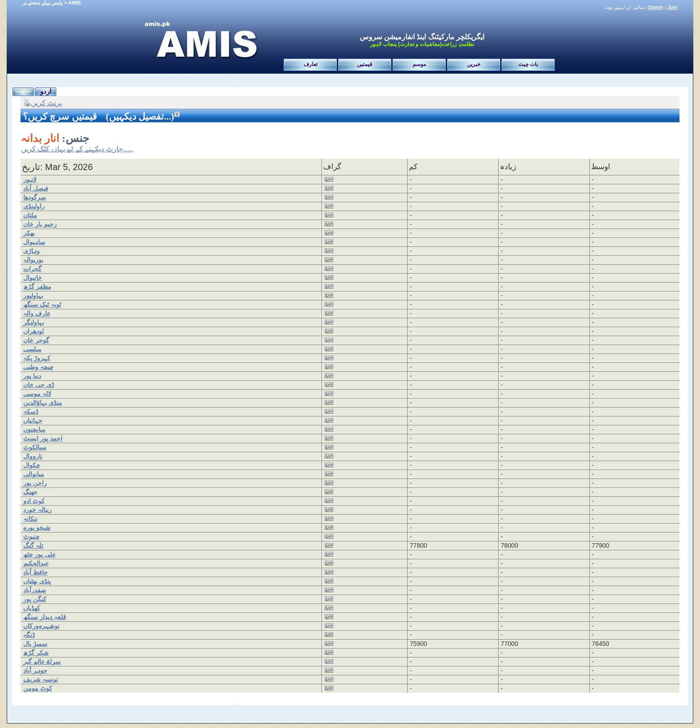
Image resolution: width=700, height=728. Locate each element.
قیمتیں (365, 64)
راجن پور (35, 483)
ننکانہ (30, 519)
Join (673, 7)
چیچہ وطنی (38, 367)
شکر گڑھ (36, 653)
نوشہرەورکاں (41, 626)
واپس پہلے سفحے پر (42, 3)
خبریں (474, 64)
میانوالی (34, 474)
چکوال (32, 465)
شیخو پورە (37, 528)
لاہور (30, 179)
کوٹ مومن (38, 688)
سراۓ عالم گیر (42, 661)
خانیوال (33, 278)
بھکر (29, 233)
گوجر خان (36, 340)
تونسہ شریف (41, 679)
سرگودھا (35, 197)
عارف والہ (37, 313)
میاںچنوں (34, 429)
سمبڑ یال (35, 644)
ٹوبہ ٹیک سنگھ (42, 304)
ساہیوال (34, 242)
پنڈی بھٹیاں (37, 581)
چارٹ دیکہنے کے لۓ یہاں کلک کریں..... (77, 149)
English (23, 91)
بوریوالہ (33, 260)
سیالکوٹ (35, 447)
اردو (46, 91)
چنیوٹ (31, 537)
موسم (419, 64)
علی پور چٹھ (40, 554)
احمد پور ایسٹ (43, 438)
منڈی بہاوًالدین (43, 403)
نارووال (33, 456)
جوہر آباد (35, 670)
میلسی (32, 349)
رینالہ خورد (37, 510)
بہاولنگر (34, 322)
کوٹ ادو (34, 501)
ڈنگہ (29, 635)
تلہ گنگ (33, 545)
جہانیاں (33, 420)
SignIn (656, 7)
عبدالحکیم (36, 563)
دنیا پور (32, 376)
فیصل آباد (36, 188)
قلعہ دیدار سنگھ (45, 617)
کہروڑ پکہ (37, 358)
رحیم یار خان (40, 224)
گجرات (32, 269)
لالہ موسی (37, 394)
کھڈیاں (32, 608)
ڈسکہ (31, 412)
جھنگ (30, 492)
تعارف (310, 64)
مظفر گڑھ (37, 287)
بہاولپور (33, 295)
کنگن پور (35, 599)
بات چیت (528, 64)
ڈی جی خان (39, 385)
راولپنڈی (34, 206)
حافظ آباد (35, 572)
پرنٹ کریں (43, 103)
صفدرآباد (35, 590)
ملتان (30, 215)
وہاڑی (31, 251)
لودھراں (33, 331)
